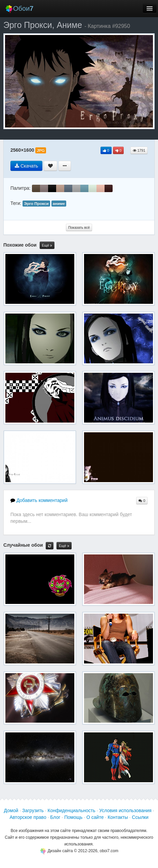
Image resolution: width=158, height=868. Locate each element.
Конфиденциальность (72, 810)
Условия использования (125, 810)
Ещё (47, 245)
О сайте (95, 817)
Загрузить (33, 810)
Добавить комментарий (39, 500)
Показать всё (79, 227)
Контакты (118, 817)
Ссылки (140, 817)
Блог (55, 817)
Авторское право (28, 817)
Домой (11, 810)
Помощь (73, 817)
